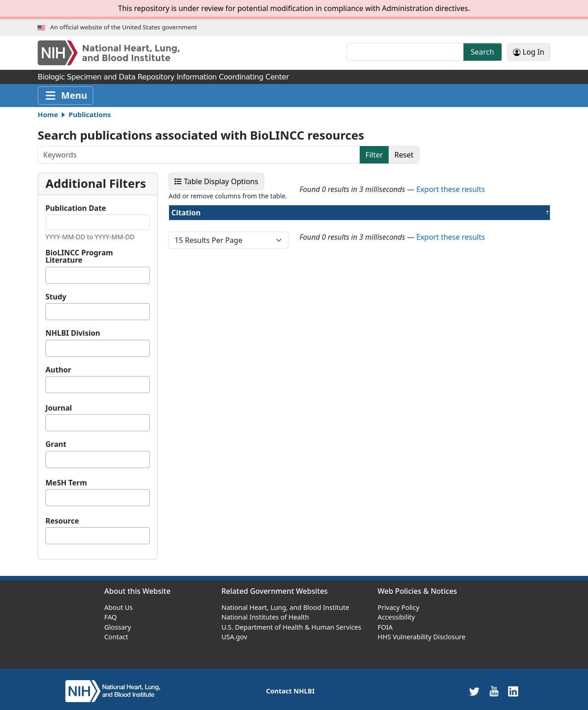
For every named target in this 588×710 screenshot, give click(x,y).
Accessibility (396, 617)
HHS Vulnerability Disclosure (421, 637)
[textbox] (51, 275)
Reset (404, 155)
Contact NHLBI (290, 691)
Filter (374, 155)
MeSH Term (66, 483)
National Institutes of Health (265, 617)
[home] (113, 690)
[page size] (229, 240)
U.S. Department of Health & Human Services (291, 627)
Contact (116, 637)
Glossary (118, 627)
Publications (90, 114)
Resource (62, 521)
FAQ (110, 617)
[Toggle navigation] (65, 96)
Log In (529, 52)
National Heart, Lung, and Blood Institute (285, 607)
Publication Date (76, 208)
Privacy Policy (399, 607)
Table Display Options (219, 181)
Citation (207, 212)
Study (56, 297)
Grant (56, 444)
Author (58, 370)
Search (483, 52)
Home (48, 114)
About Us (119, 607)
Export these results (450, 189)
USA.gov (234, 637)
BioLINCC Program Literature (79, 256)
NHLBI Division (73, 333)
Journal (59, 408)
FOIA (385, 627)
